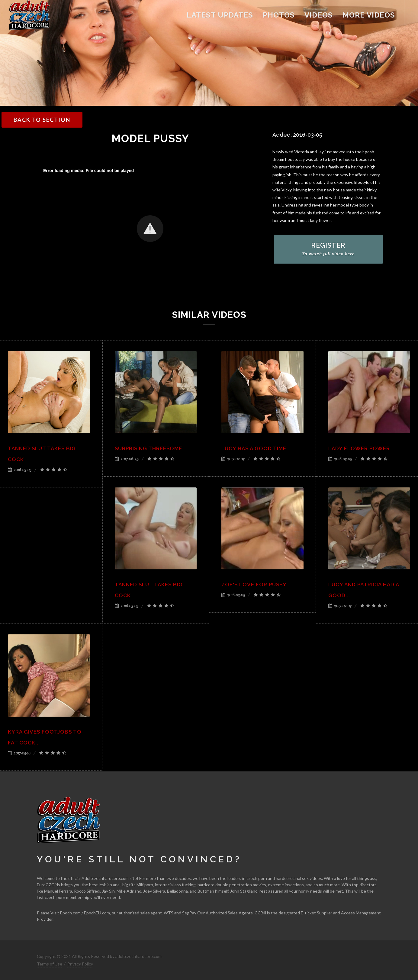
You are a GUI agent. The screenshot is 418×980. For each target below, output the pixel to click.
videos (319, 15)
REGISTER (328, 249)
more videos (369, 15)
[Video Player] (150, 229)
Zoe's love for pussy (254, 584)
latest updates (220, 15)
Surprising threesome (148, 448)
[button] (150, 229)
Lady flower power (359, 448)
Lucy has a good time (254, 448)
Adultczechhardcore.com (105, 878)
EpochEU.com (97, 913)
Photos (279, 15)
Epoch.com (70, 913)
